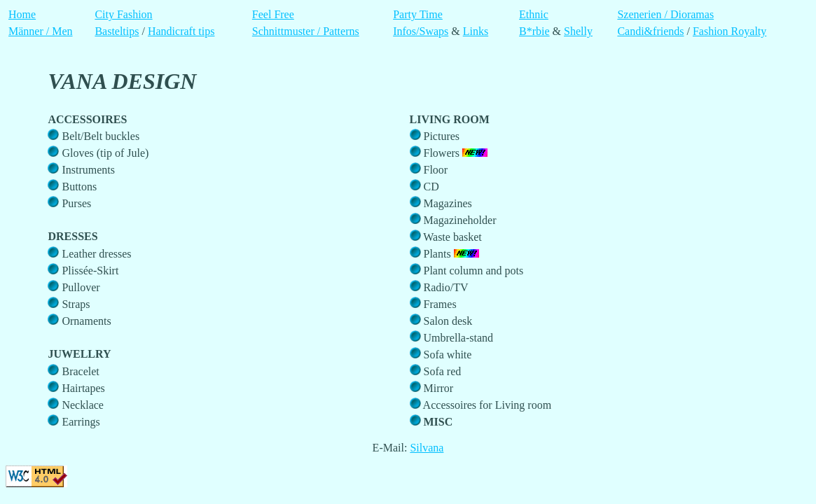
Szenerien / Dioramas (665, 14)
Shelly (578, 31)
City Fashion (123, 14)
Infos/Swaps (421, 31)
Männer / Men (41, 31)
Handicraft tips (181, 31)
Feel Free (273, 14)
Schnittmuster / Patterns (306, 31)
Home (22, 14)
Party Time (418, 14)
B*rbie (534, 31)
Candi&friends (650, 31)
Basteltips (117, 31)
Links (476, 31)
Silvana (427, 448)
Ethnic (534, 14)
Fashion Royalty (729, 31)
